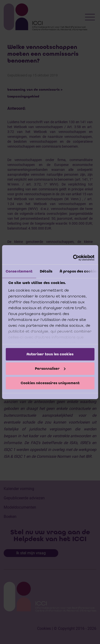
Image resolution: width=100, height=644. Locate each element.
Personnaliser (50, 369)
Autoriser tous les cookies (50, 354)
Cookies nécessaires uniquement (50, 383)
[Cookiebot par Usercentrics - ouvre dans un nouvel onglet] (73, 258)
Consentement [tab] (19, 271)
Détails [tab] (46, 271)
